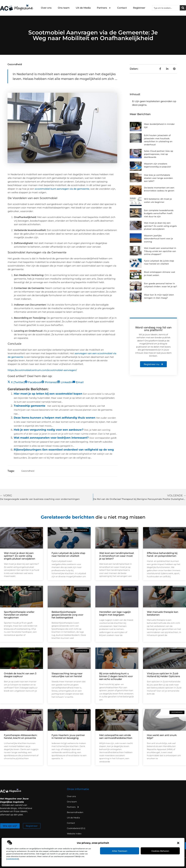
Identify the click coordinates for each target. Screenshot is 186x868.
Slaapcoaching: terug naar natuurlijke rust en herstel (67, 675)
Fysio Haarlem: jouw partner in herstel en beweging (68, 737)
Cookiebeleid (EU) (76, 828)
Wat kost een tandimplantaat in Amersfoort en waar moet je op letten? (117, 556)
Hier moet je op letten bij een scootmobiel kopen (48, 394)
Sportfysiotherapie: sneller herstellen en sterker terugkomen (19, 615)
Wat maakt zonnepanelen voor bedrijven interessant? (51, 438)
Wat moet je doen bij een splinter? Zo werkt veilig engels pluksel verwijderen (160, 226)
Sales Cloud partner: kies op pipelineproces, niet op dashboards (158, 154)
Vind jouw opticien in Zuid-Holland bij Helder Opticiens (163, 675)
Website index (74, 834)
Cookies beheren (160, 851)
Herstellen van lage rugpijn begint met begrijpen (115, 613)
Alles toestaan (120, 851)
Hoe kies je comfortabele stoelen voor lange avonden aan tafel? (158, 178)
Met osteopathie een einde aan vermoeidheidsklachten (116, 737)
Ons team (64, 8)
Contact (122, 8)
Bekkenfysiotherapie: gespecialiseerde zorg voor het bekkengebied (67, 615)
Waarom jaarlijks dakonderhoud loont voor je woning (158, 239)
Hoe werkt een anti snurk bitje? (162, 737)
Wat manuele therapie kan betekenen (163, 613)
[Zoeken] (183, 8)
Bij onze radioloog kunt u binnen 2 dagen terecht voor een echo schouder (116, 676)
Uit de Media (83, 8)
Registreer (139, 8)
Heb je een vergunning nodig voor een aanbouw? (49, 430)
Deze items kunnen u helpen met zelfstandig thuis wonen (55, 418)
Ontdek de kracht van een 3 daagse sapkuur (20, 675)
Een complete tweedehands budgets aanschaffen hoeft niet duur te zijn (159, 213)
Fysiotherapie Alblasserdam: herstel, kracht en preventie (21, 737)
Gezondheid (15, 64)
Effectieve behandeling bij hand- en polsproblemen (162, 554)
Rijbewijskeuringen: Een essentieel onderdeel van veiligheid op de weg (64, 450)
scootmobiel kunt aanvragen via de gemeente (62, 189)
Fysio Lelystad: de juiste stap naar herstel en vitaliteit (68, 554)
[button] (178, 843)
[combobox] (166, 8)
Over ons (46, 8)
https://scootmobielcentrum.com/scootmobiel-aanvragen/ (42, 370)
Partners (104, 8)
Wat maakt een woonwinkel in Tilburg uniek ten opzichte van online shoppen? (160, 251)
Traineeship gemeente (30, 406)
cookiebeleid (13, 859)
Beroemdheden (75, 812)
